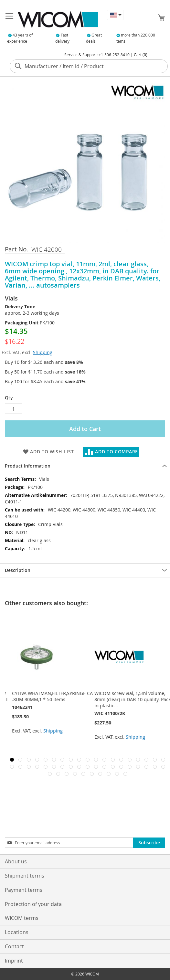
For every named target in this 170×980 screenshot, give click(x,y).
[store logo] (58, 20)
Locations (17, 932)
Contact (14, 946)
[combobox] (89, 66)
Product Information (28, 466)
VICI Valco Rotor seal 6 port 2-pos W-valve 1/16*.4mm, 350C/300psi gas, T (48, 696)
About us (16, 861)
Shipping (43, 352)
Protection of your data (33, 904)
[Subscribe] (149, 843)
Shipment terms (25, 876)
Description (18, 570)
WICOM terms (22, 918)
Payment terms (24, 890)
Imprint (14, 961)
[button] (115, 15)
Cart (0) (141, 55)
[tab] (85, 466)
